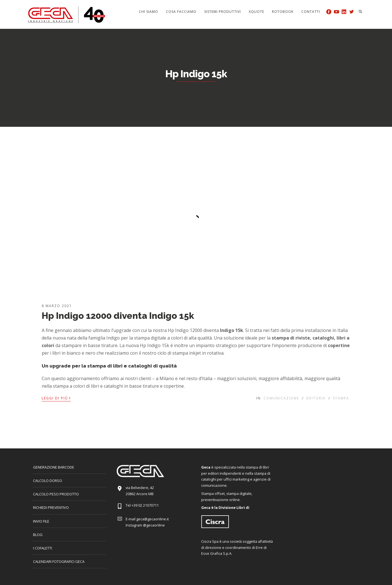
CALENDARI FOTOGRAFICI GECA (59, 561)
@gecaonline (154, 525)
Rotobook (283, 12)
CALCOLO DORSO (48, 481)
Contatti (311, 12)
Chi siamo (148, 12)
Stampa (341, 398)
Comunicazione (281, 398)
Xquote (256, 12)
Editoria (316, 398)
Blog (38, 535)
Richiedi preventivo (51, 507)
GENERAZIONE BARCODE (54, 467)
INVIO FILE (41, 521)
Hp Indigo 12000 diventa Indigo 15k (118, 316)
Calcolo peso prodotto (56, 494)
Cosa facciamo (181, 12)
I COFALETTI (43, 548)
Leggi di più (56, 398)
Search (360, 11)
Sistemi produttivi (223, 12)
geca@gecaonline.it (152, 519)
